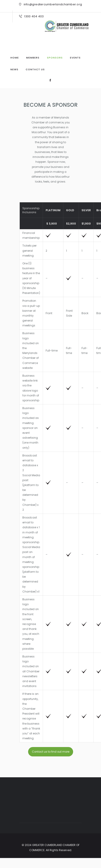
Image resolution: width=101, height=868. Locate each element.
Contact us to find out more (51, 752)
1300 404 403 (34, 16)
